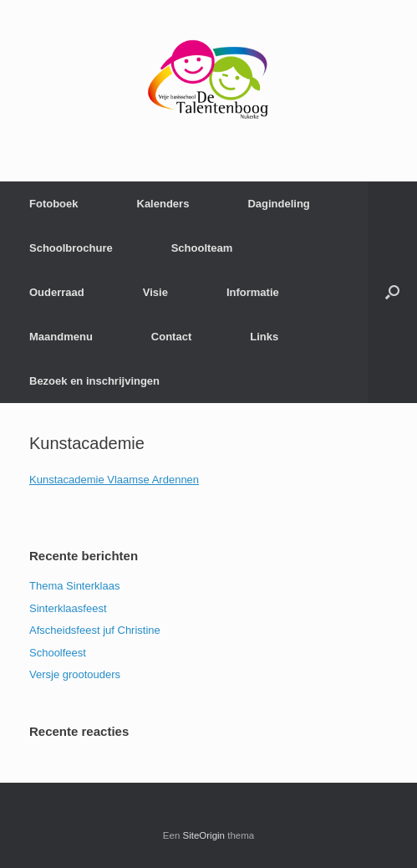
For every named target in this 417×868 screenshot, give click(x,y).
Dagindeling (278, 204)
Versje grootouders (75, 674)
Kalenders (163, 204)
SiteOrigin (204, 835)
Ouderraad (57, 292)
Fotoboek (54, 204)
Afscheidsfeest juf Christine (95, 630)
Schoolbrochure (71, 248)
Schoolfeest (58, 653)
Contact (171, 337)
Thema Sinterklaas (74, 586)
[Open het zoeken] (392, 292)
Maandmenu (61, 337)
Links (264, 337)
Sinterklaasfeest (68, 608)
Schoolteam (202, 248)
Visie (155, 292)
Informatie (253, 292)
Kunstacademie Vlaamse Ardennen (114, 480)
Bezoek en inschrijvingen (94, 381)
